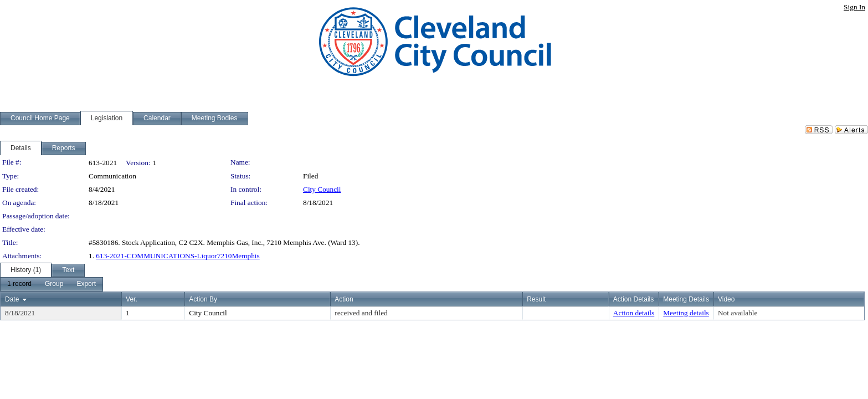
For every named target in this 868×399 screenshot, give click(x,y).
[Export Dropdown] (86, 284)
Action (344, 299)
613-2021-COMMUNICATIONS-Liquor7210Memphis (178, 256)
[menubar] (52, 284)
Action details (634, 313)
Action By (203, 299)
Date (12, 299)
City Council (322, 189)
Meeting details (686, 313)
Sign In (854, 7)
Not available (738, 313)
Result (536, 299)
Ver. (132, 299)
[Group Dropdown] (54, 284)
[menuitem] (19, 284)
